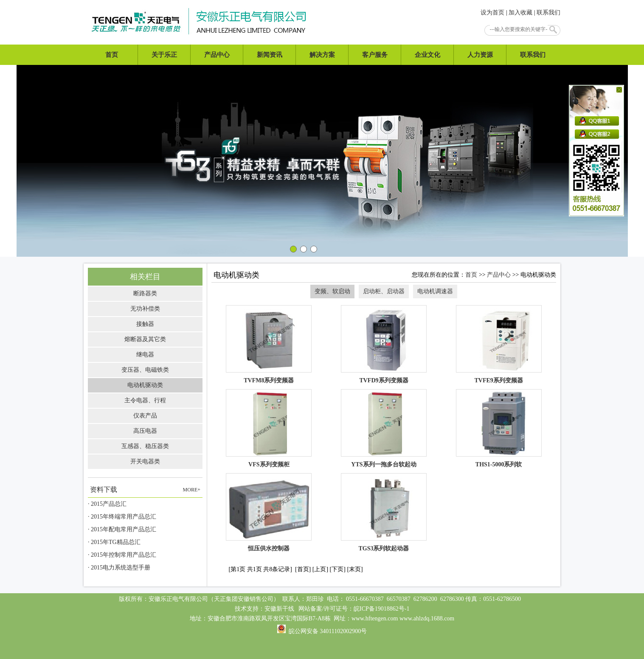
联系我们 (548, 13)
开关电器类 (145, 461)
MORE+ (192, 490)
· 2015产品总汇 (107, 504)
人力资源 (480, 55)
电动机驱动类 (145, 385)
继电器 (145, 355)
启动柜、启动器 (384, 291)
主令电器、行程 (145, 400)
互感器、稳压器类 (145, 446)
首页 (112, 55)
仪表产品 (145, 416)
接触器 (145, 324)
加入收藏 (520, 13)
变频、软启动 (332, 291)
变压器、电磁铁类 (145, 370)
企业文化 (427, 55)
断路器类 (145, 293)
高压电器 (145, 431)
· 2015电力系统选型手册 (119, 568)
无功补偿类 (145, 309)
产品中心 (217, 55)
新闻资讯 (270, 55)
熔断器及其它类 (145, 339)
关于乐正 (164, 55)
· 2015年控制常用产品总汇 (122, 555)
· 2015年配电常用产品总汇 (122, 529)
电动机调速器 (435, 291)
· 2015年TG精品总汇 (114, 542)
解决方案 (322, 55)
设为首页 (492, 13)
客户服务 (375, 55)
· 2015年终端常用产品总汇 (122, 517)
